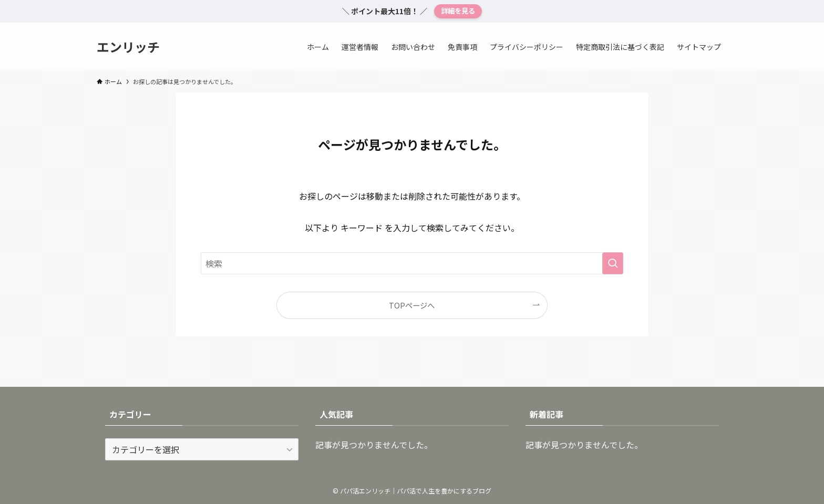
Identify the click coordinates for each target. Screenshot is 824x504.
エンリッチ (128, 47)
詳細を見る (458, 11)
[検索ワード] (412, 263)
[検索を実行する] (613, 263)
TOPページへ (412, 305)
